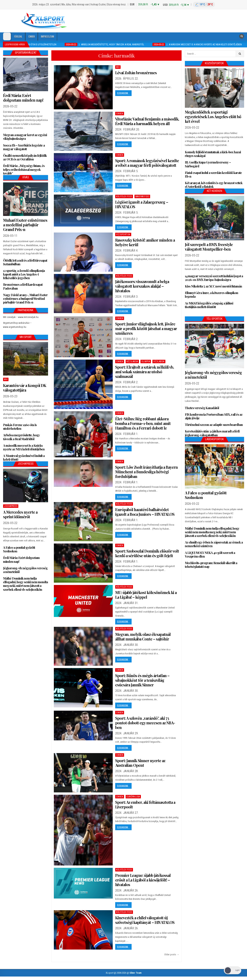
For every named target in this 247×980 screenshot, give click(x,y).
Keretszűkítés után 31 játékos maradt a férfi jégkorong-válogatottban (212, 433)
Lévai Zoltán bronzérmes (136, 73)
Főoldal (18, 36)
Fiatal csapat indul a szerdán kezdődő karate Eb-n (213, 174)
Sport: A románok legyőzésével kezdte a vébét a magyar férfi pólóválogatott (147, 163)
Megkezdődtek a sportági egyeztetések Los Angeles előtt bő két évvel (213, 117)
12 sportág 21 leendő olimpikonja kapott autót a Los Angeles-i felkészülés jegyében (24, 274)
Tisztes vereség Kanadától (202, 408)
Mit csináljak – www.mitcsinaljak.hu (21, 317)
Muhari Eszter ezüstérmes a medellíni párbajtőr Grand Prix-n (25, 225)
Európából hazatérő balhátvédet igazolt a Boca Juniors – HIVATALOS (145, 512)
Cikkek (32, 36)
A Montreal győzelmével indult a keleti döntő (24, 458)
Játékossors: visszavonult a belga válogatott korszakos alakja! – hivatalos (142, 286)
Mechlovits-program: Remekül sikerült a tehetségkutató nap (211, 565)
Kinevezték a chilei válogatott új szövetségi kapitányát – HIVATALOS (145, 920)
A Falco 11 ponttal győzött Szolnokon (19, 549)
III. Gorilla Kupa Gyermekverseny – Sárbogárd (208, 164)
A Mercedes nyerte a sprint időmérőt (20, 514)
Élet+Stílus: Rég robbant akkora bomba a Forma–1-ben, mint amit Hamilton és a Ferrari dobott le (143, 423)
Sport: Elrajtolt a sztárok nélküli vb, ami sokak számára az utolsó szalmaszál (145, 372)
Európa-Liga (133, 797)
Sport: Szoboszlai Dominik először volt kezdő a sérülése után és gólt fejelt (147, 553)
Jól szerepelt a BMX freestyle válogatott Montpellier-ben (209, 247)
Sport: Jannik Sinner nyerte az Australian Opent (140, 763)
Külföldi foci (124, 196)
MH (118, 67)
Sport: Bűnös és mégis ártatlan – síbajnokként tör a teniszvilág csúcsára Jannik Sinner (142, 680)
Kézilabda (132, 361)
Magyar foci (142, 196)
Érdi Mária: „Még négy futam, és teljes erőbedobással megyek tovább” (24, 169)
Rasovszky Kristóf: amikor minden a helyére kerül (145, 242)
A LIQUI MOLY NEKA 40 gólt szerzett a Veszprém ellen (210, 554)
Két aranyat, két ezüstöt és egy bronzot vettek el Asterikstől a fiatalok (214, 185)
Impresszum (47, 36)
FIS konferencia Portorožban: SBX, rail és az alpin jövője (214, 416)
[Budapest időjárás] (204, 5)
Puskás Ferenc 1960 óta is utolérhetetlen (20, 427)
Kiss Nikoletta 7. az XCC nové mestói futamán (213, 286)
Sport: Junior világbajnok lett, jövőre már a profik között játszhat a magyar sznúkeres (146, 328)
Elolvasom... (123, 93)
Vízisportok (123, 234)
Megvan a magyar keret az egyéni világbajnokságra (25, 137)
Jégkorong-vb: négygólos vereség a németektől (25, 570)
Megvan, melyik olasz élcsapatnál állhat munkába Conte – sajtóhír (143, 637)
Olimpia (146, 361)
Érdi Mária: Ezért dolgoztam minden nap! (23, 98)
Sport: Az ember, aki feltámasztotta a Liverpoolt (145, 804)
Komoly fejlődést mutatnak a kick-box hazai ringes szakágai (213, 154)
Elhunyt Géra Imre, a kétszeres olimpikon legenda (211, 295)
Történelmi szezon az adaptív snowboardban (214, 425)
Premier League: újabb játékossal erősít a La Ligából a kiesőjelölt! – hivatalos (143, 880)
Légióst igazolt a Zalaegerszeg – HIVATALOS (142, 204)
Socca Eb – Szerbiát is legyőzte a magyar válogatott (24, 147)
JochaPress (11, 506)
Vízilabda (159, 361)
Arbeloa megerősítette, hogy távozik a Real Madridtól (21, 437)
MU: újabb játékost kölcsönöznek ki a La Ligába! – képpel (146, 595)
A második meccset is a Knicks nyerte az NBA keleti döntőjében (24, 447)
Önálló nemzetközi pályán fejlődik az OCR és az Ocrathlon (25, 157)
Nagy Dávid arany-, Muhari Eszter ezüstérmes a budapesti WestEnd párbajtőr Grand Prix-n (25, 299)
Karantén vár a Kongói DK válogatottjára (25, 388)
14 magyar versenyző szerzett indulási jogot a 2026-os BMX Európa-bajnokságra (214, 278)
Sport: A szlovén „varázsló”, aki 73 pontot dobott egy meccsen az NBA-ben (145, 723)
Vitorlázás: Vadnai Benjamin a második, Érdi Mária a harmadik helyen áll (147, 121)
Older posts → (172, 954)
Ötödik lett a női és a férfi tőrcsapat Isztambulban (25, 262)
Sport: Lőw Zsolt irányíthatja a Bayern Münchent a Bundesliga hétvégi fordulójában (146, 472)
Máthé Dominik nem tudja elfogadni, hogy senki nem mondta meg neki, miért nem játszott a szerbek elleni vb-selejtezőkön (25, 584)
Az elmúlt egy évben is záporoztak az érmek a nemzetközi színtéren (214, 544)
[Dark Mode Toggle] (7, 36)
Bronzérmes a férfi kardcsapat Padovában (23, 286)
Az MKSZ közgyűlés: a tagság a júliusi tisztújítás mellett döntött (209, 305)
